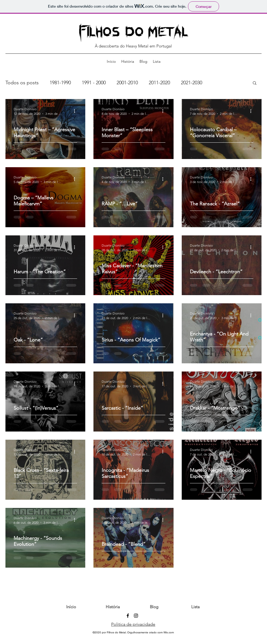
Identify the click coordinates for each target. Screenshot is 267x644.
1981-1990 (60, 83)
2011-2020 (159, 83)
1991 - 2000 (94, 83)
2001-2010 (127, 83)
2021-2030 (192, 83)
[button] (255, 83)
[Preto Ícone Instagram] (136, 616)
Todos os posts (22, 83)
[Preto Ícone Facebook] (128, 616)
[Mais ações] (76, 111)
